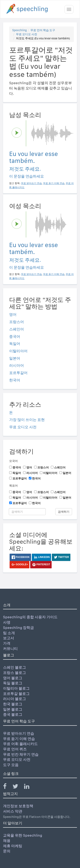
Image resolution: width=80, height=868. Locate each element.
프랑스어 (17, 322)
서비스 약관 (13, 811)
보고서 (9, 638)
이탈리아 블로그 (16, 688)
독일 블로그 (13, 683)
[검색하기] (27, 512)
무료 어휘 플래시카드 (20, 744)
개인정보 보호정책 (18, 806)
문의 (7, 851)
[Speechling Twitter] (18, 787)
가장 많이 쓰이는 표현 (27, 420)
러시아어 (17, 365)
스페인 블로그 (14, 667)
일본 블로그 (13, 709)
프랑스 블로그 (14, 673)
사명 (7, 622)
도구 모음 (11, 765)
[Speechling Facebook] (7, 787)
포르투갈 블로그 (16, 694)
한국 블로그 (13, 704)
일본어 (15, 358)
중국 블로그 (13, 714)
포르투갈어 (18, 373)
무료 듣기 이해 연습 (19, 739)
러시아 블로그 (14, 699)
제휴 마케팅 (13, 846)
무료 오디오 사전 (27, 34)
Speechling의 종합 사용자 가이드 (30, 617)
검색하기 (64, 512)
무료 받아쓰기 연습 (19, 733)
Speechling (19, 30)
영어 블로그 (13, 678)
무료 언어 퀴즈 (15, 749)
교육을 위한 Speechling (23, 835)
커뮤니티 (10, 649)
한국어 (15, 380)
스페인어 (17, 329)
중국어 (15, 336)
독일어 (15, 344)
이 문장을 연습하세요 (27, 176)
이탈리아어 (18, 351)
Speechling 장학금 (18, 628)
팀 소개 (9, 633)
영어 (13, 314)
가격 (7, 643)
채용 (7, 841)
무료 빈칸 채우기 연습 (21, 754)
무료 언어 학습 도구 (43, 30)
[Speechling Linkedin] (29, 787)
